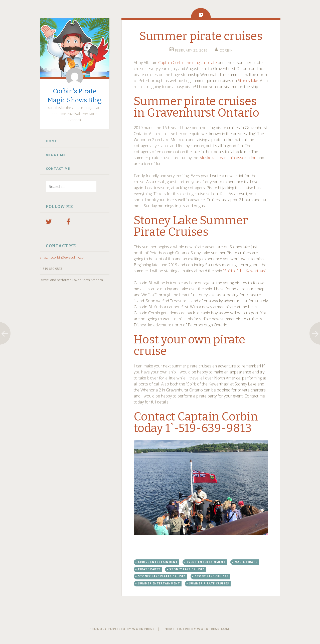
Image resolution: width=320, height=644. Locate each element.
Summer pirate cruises (209, 583)
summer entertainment (159, 583)
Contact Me (58, 168)
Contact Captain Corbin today (196, 422)
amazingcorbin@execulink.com (63, 257)
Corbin (226, 50)
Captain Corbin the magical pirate (188, 63)
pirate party (149, 569)
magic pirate (246, 562)
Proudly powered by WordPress (122, 629)
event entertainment (206, 562)
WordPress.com (213, 629)
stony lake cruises (212, 576)
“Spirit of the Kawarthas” (245, 271)
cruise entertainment (158, 562)
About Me (56, 155)
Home (51, 141)
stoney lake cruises (187, 569)
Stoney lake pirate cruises (162, 576)
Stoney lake (248, 81)
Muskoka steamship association (228, 158)
